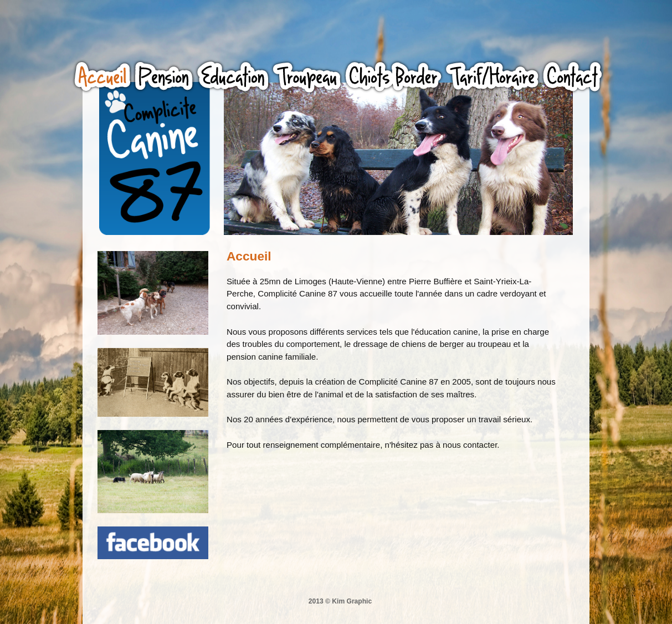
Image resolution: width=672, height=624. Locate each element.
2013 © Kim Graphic (340, 601)
